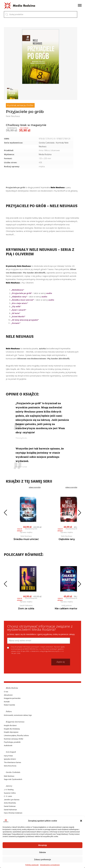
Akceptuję (43, 845)
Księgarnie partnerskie (12, 698)
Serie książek (11, 752)
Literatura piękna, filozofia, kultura (16, 735)
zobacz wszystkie (35, 487)
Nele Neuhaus (9, 776)
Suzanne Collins (10, 793)
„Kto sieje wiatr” (20, 303)
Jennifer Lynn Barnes (12, 800)
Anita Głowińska (10, 803)
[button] (81, 821)
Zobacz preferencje (43, 860)
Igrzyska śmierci (10, 759)
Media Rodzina (45, 154)
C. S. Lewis (8, 796)
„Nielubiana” (18, 290)
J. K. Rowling (9, 790)
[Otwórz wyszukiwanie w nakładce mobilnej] (41, 14)
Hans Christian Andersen (13, 813)
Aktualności (8, 695)
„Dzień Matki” (18, 317)
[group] (41, 57)
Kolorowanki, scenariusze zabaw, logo (18, 715)
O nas (6, 692)
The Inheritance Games (12, 762)
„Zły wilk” (16, 306)
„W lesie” (16, 313)
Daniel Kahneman (10, 810)
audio (49, 293)
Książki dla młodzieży (12, 729)
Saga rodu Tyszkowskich (13, 779)
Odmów (43, 852)
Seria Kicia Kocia (10, 766)
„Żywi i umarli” (19, 310)
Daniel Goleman (10, 806)
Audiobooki (8, 745)
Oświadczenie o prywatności (50, 865)
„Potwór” (16, 323)
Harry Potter (8, 756)
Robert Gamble (9, 705)
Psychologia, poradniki (12, 742)
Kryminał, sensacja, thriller (20, 105)
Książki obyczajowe (11, 732)
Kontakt (7, 702)
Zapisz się (61, 662)
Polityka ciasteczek (32, 865)
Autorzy (9, 786)
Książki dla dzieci (10, 725)
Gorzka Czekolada (13, 772)
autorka (42, 349)
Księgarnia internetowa (15, 722)
